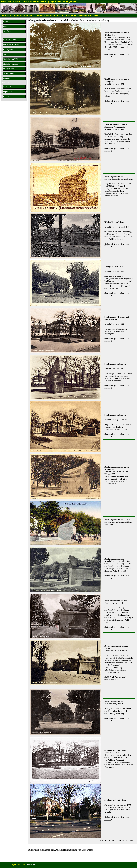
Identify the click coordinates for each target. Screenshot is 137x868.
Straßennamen (9, 74)
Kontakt (6, 96)
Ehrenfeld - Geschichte (12, 45)
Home (5, 22)
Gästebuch (7, 87)
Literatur (7, 78)
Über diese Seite (9, 40)
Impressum (7, 92)
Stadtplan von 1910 (11, 59)
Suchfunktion (8, 31)
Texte (5, 54)
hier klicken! (117, 680)
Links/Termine (9, 27)
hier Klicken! (129, 840)
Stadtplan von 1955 (11, 69)
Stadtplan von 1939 (11, 64)
